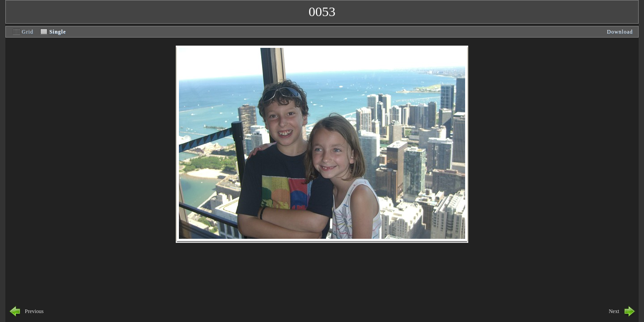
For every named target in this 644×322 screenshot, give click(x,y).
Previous (34, 311)
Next (614, 311)
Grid (28, 32)
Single (57, 32)
